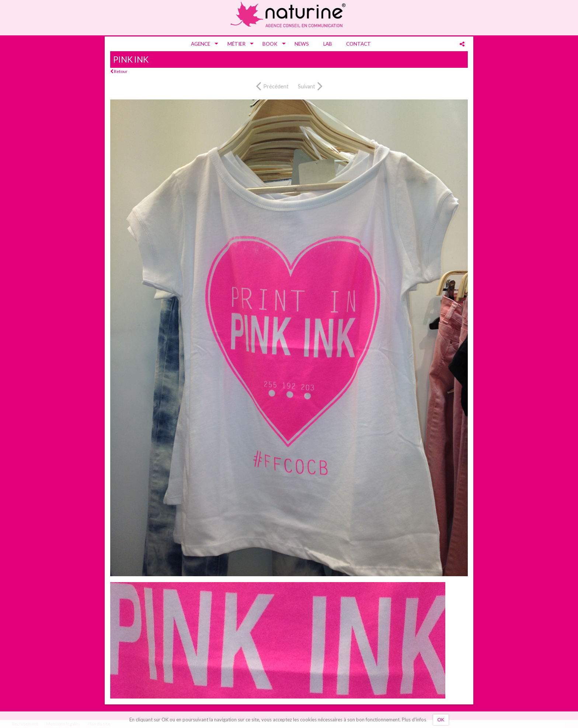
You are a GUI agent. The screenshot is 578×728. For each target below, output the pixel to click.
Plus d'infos (414, 720)
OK (441, 720)
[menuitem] (202, 44)
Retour (119, 71)
